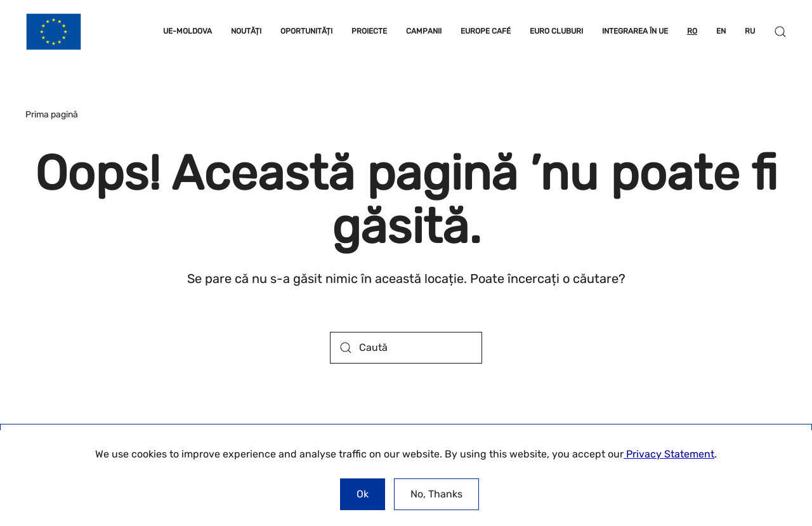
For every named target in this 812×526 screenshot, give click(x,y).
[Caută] (406, 348)
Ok (363, 494)
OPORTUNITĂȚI (306, 31)
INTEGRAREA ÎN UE (635, 31)
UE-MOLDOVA (187, 31)
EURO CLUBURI (556, 31)
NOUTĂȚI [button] (246, 31)
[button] (780, 32)
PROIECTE (369, 31)
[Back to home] (54, 32)
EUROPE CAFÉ (486, 31)
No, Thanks (436, 494)
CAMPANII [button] (424, 31)
